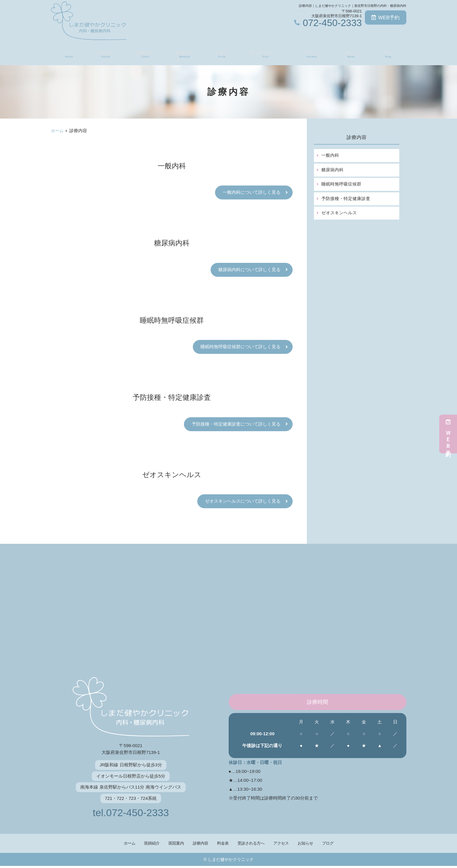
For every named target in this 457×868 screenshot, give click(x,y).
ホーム (68, 54)
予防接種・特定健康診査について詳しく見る (236, 425)
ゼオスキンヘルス (339, 214)
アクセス (313, 54)
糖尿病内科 (332, 170)
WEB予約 (386, 18)
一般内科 (330, 155)
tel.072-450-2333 (131, 814)
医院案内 (144, 54)
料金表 (220, 54)
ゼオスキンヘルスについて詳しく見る (243, 502)
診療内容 (184, 54)
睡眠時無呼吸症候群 (341, 184)
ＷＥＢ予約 (448, 434)
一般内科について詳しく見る (252, 192)
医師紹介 (105, 54)
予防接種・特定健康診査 (345, 199)
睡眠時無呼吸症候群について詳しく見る (240, 347)
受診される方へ (265, 54)
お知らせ (352, 54)
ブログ (389, 54)
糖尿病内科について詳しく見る (249, 270)
